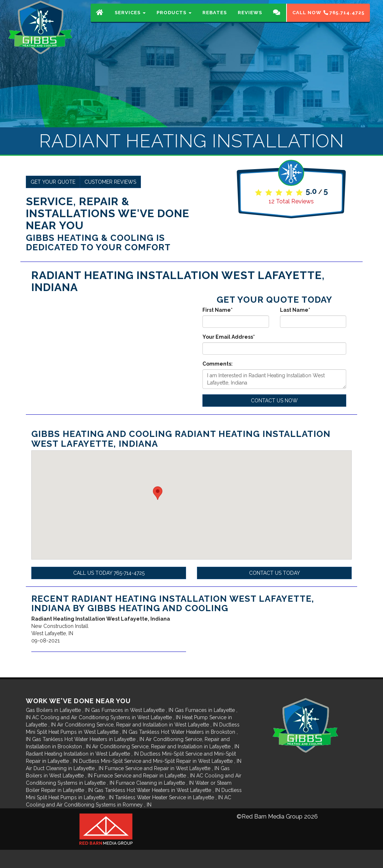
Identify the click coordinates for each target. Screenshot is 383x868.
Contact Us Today (275, 573)
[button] (158, 493)
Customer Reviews (110, 182)
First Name (218, 310)
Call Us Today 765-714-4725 (109, 573)
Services (130, 20)
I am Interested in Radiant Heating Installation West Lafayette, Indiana (274, 379)
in (58, 710)
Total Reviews (291, 201)
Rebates (215, 20)
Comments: (218, 364)
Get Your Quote (53, 182)
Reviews (250, 20)
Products (174, 20)
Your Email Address (229, 337)
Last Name (295, 310)
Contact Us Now (274, 401)
